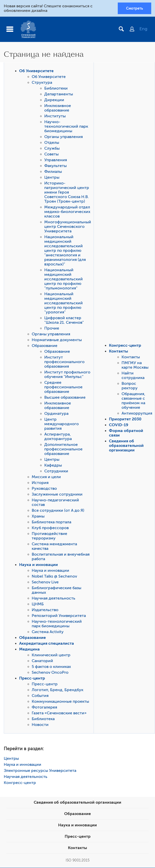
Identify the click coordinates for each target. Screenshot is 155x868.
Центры (52, 178)
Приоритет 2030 (125, 419)
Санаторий (42, 661)
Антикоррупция (137, 414)
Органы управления (64, 137)
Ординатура (56, 414)
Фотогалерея (44, 708)
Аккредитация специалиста (47, 644)
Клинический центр (51, 655)
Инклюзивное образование (58, 108)
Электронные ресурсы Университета (40, 771)
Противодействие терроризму (49, 536)
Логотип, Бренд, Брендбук (57, 690)
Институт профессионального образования (64, 362)
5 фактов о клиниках (51, 667)
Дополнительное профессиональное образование (63, 449)
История (40, 483)
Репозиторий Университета (59, 616)
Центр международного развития (62, 424)
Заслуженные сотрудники (57, 495)
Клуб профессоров (50, 528)
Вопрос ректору (130, 386)
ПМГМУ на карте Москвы (135, 365)
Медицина (29, 649)
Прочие (52, 329)
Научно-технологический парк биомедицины (66, 127)
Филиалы (53, 172)
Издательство (45, 610)
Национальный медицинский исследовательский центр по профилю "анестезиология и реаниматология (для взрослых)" (65, 251)
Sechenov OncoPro (50, 673)
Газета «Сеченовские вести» (59, 713)
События (40, 696)
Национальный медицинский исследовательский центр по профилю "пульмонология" (64, 279)
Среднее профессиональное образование (63, 387)
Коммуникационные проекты (60, 702)
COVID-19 (119, 425)
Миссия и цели (46, 477)
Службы (52, 149)
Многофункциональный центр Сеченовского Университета (68, 227)
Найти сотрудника (133, 376)
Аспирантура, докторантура (58, 437)
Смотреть (134, 8)
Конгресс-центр (125, 346)
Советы (51, 154)
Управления (56, 160)
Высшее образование (65, 398)
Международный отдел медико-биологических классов (67, 212)
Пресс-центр (32, 679)
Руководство (44, 489)
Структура (42, 83)
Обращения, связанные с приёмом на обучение (133, 401)
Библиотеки (56, 89)
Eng (143, 29)
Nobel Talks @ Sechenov (54, 577)
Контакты (119, 351)
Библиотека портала (51, 522)
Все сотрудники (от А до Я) (58, 511)
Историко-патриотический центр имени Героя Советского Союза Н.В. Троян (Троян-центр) (67, 193)
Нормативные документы (57, 340)
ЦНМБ (38, 604)
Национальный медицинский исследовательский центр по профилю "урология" (64, 303)
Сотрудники (56, 471)
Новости (40, 725)
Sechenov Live (45, 582)
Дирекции (54, 100)
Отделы (52, 143)
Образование (45, 346)
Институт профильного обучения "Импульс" (67, 375)
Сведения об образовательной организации (126, 446)
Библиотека (43, 719)
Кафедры (53, 466)
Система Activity (48, 632)
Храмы (38, 517)
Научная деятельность (53, 599)
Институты (55, 116)
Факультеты (55, 166)
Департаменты (59, 94)
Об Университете (36, 71)
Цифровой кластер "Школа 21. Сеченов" (64, 320)
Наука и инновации (38, 565)
